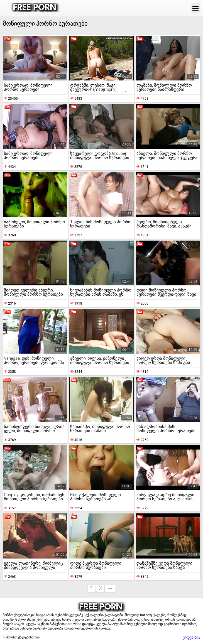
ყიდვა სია (191, 637)
